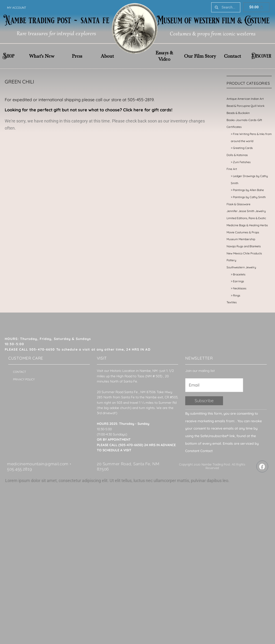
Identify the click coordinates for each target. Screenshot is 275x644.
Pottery (231, 260)
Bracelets (239, 274)
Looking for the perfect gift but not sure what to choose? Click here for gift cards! (89, 110)
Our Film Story (200, 56)
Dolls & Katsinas (237, 155)
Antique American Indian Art (245, 99)
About (107, 56)
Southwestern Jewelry (241, 267)
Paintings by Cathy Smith (249, 197)
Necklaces (240, 288)
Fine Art (232, 169)
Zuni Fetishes (242, 162)
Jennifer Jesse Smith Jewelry (246, 211)
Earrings (238, 281)
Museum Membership (241, 239)
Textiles (232, 302)
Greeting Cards (243, 148)
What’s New (42, 56)
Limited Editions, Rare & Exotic (246, 218)
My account (17, 8)
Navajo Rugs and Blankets (244, 246)
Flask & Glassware (238, 204)
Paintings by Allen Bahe (248, 190)
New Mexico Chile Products (244, 253)
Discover (261, 56)
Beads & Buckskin (238, 113)
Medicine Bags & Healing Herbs (247, 225)
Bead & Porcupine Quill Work (245, 106)
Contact (232, 56)
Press (77, 56)
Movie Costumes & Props (243, 232)
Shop (8, 56)
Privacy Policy (24, 379)
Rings (237, 295)
